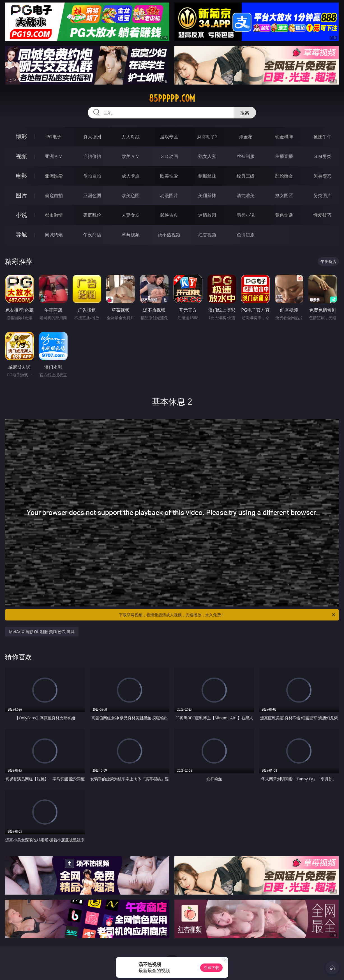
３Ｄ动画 (169, 156)
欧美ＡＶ (131, 156)
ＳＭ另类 (322, 156)
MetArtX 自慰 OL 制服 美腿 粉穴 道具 (42, 632)
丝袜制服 (246, 156)
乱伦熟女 (284, 176)
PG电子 (54, 137)
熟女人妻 (207, 156)
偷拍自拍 (92, 176)
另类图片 (322, 195)
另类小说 (246, 215)
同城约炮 (54, 235)
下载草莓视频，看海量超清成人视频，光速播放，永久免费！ (227, 615)
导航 (21, 235)
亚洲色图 (92, 195)
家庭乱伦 (92, 215)
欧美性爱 (169, 176)
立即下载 (211, 968)
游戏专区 (169, 137)
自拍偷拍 (92, 156)
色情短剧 (246, 235)
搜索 (245, 113)
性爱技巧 (322, 215)
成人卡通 (131, 176)
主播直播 (284, 156)
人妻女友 (131, 215)
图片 (21, 195)
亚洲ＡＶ (54, 156)
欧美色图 (131, 195)
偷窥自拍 (54, 195)
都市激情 (54, 215)
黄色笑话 (284, 215)
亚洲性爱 (54, 176)
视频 (21, 156)
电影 (21, 176)
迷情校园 (207, 215)
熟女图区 (284, 195)
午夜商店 (92, 235)
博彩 (21, 136)
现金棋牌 (284, 137)
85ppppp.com (172, 98)
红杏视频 (207, 235)
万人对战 (131, 137)
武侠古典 (169, 215)
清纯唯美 (246, 195)
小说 (21, 215)
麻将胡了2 (207, 137)
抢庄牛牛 (322, 137)
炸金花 (246, 137)
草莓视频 (131, 235)
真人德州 (92, 137)
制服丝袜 (207, 176)
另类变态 (322, 176)
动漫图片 (169, 195)
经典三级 (246, 176)
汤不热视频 (169, 235)
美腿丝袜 (207, 195)
